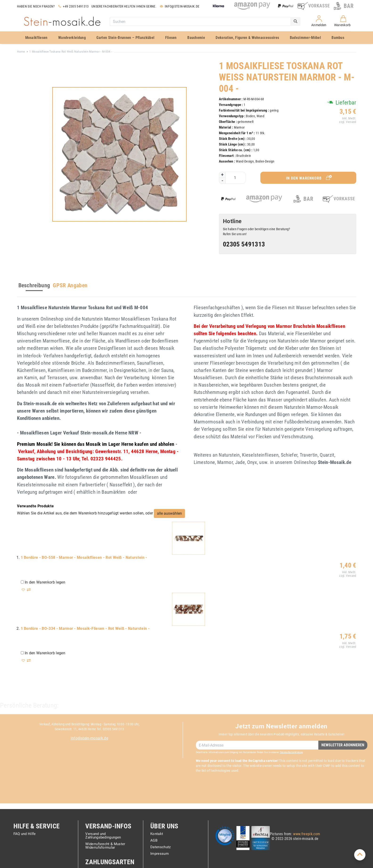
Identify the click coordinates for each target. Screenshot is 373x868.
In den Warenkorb (309, 178)
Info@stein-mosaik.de (179, 6)
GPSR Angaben (70, 285)
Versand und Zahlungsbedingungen (103, 836)
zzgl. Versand (347, 122)
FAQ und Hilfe (25, 834)
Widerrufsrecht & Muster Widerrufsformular (105, 846)
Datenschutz (161, 847)
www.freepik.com (307, 834)
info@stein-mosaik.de (89, 738)
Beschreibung (34, 285)
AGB (154, 841)
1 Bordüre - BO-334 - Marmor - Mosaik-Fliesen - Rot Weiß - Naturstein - (85, 628)
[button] (24, 590)
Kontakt (157, 834)
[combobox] (200, 21)
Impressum (160, 854)
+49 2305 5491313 (73, 6)
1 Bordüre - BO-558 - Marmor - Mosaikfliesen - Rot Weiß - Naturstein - (84, 557)
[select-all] (169, 513)
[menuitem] (38, 38)
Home (21, 52)
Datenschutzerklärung (291, 752)
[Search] (295, 21)
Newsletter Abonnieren (343, 745)
